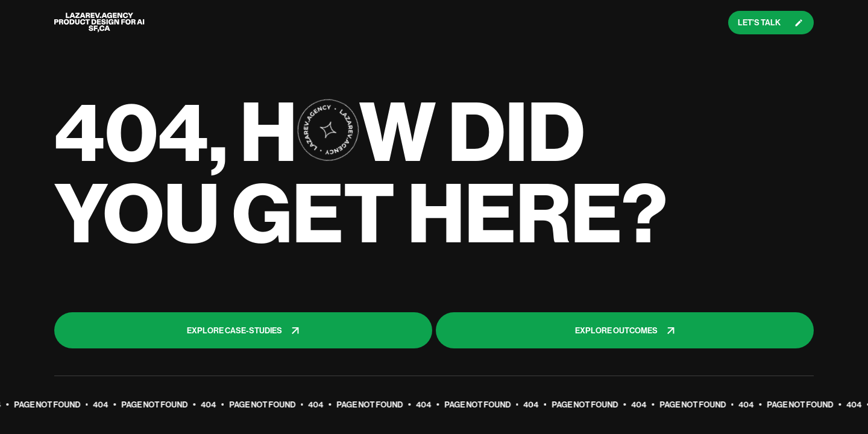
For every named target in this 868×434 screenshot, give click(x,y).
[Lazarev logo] (99, 23)
